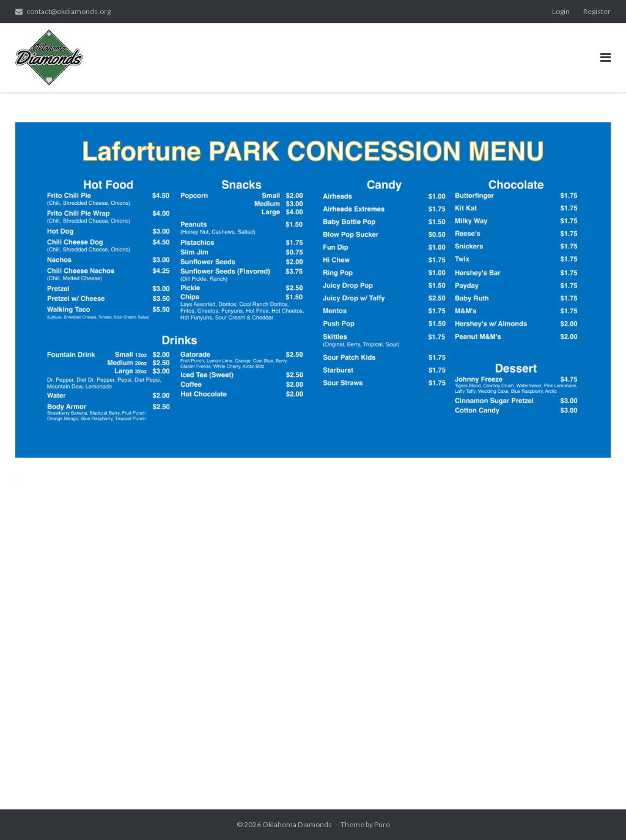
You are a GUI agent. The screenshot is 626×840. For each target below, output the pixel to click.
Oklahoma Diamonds (297, 824)
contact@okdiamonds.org (68, 11)
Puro (382, 824)
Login (561, 11)
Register (597, 11)
